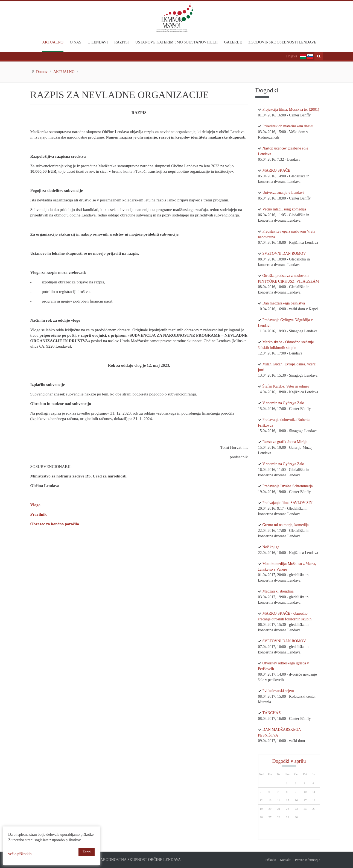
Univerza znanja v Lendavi (283, 193)
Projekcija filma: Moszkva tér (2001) (291, 109)
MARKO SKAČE (276, 170)
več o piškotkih (20, 854)
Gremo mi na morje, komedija (286, 525)
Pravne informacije (308, 860)
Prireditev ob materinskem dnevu (288, 126)
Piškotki (271, 860)
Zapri (86, 852)
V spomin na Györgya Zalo (283, 403)
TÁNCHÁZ (272, 713)
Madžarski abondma (278, 591)
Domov (42, 72)
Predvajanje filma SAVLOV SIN (288, 503)
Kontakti (285, 860)
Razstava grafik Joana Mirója (285, 442)
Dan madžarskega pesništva (284, 303)
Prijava (292, 56)
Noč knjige (271, 547)
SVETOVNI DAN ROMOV (284, 253)
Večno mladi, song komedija (284, 209)
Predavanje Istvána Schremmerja (288, 486)
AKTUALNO (64, 72)
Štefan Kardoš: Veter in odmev (286, 386)
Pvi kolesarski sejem (278, 691)
